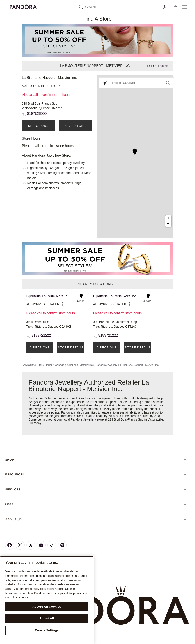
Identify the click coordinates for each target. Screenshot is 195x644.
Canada (60, 365)
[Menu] (184, 7)
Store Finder (45, 365)
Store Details (71, 347)
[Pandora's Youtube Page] (41, 545)
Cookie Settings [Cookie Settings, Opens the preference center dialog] (47, 630)
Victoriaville (86, 365)
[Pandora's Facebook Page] (10, 545)
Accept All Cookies (47, 607)
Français (163, 66)
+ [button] (168, 218)
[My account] (165, 7)
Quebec (72, 365)
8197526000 (37, 114)
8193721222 (41, 335)
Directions (38, 126)
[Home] (97, 605)
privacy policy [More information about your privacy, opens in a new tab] (19, 597)
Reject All (47, 618)
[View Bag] (175, 7)
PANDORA (28, 365)
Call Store (76, 126)
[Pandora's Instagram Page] (20, 545)
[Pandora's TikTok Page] (52, 545)
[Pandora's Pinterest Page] (62, 545)
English (151, 66)
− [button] (168, 224)
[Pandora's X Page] (31, 545)
